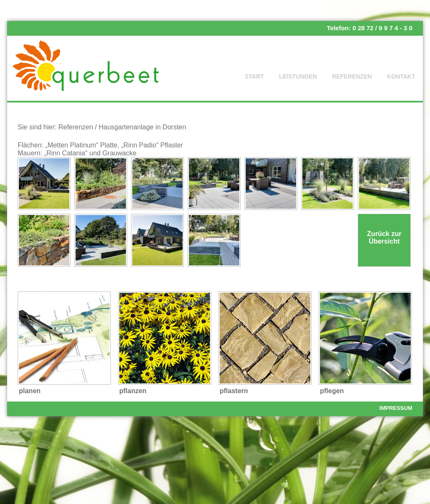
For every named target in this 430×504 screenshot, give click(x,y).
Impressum (396, 408)
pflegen (332, 391)
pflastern (234, 391)
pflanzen (133, 391)
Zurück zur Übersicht (384, 238)
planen (30, 391)
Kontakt (401, 76)
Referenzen (352, 76)
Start (254, 76)
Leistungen (298, 76)
